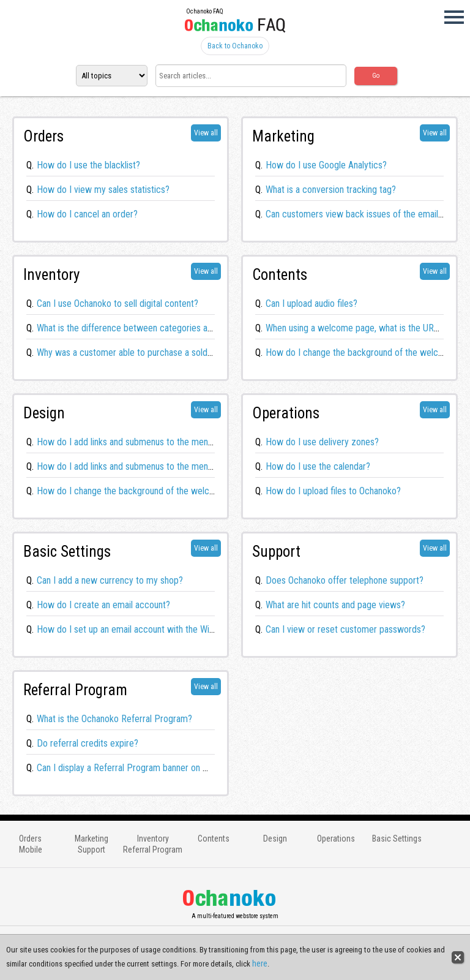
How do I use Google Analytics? (326, 165)
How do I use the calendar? (318, 466)
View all (206, 133)
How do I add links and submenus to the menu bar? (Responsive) (160, 442)
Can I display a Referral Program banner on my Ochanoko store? (159, 768)
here (260, 963)
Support (91, 850)
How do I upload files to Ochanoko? (333, 491)
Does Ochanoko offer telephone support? (345, 580)
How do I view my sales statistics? (103, 190)
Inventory (153, 839)
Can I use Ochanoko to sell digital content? (117, 303)
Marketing (91, 839)
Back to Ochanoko (235, 46)
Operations (336, 839)
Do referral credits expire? (88, 743)
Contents (214, 839)
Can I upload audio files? (311, 303)
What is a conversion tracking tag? (331, 190)
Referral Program (153, 850)
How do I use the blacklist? (88, 165)
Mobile (31, 850)
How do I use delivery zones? (322, 442)
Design (275, 839)
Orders (30, 839)
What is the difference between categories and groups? (143, 328)
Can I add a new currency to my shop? (110, 580)
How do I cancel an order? (87, 214)
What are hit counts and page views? (335, 605)
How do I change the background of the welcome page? (144, 491)
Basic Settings (397, 839)
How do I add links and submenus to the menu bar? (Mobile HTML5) (167, 466)
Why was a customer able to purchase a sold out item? (141, 352)
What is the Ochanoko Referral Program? (114, 719)
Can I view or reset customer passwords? (345, 629)
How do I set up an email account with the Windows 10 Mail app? (161, 629)
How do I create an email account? (103, 605)
